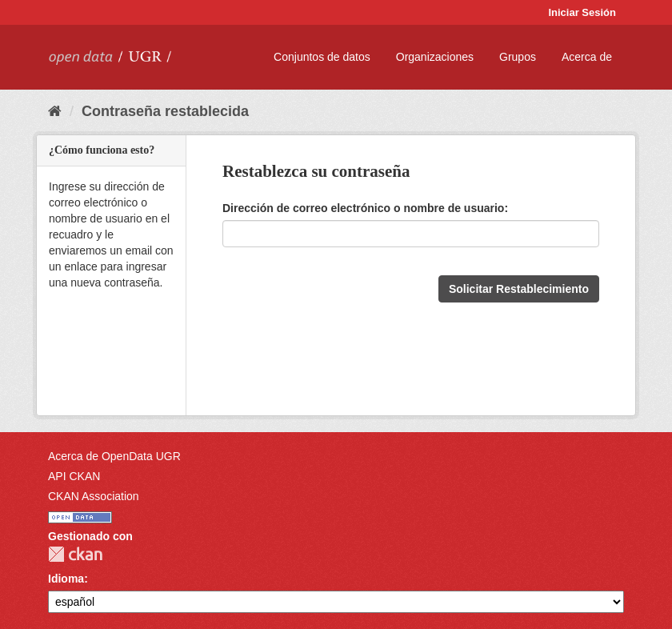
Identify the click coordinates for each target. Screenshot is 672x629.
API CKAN (74, 476)
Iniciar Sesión (582, 12)
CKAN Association (94, 496)
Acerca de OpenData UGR (114, 456)
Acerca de (587, 57)
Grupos (518, 57)
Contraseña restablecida (165, 111)
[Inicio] (55, 111)
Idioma (66, 579)
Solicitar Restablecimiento (519, 289)
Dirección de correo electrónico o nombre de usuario (363, 208)
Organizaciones (435, 57)
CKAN (75, 554)
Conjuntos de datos (322, 57)
